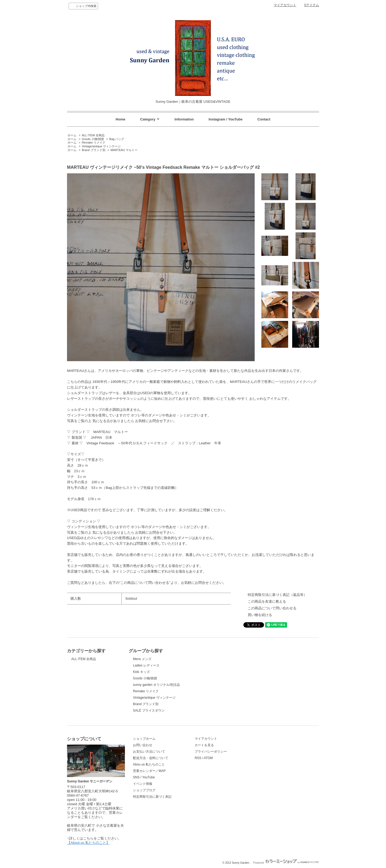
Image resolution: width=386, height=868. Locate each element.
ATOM (208, 758)
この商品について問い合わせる (272, 608)
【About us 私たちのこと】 (88, 843)
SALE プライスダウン (149, 710)
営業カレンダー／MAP (149, 771)
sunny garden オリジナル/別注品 (156, 685)
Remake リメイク (94, 142)
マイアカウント (285, 5)
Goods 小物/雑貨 (93, 139)
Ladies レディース (146, 665)
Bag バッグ (117, 139)
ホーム (72, 135)
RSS (198, 758)
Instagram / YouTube (225, 119)
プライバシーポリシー (211, 752)
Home (120, 119)
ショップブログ (144, 790)
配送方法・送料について (151, 758)
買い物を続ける (260, 615)
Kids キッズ (141, 672)
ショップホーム (144, 739)
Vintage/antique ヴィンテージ (101, 146)
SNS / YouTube (144, 777)
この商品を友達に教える (267, 601)
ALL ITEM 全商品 (93, 135)
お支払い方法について (149, 752)
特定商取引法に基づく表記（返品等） (277, 595)
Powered (286, 863)
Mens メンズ (142, 659)
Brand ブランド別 (93, 150)
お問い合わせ (143, 745)
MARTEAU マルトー (124, 150)
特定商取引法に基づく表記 (152, 797)
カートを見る (204, 745)
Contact (264, 119)
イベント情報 (143, 784)
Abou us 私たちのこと (149, 764)
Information (184, 119)
